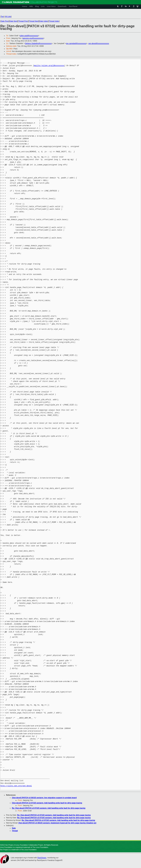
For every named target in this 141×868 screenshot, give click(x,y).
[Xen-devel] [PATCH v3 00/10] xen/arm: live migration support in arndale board (44, 798)
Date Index (44, 21)
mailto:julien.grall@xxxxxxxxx (49, 66)
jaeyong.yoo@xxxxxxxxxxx (33, 38)
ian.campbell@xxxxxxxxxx (76, 43)
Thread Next (34, 21)
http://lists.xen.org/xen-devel (16, 786)
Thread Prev (23, 21)
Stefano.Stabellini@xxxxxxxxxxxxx (38, 43)
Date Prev (5, 21)
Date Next (13, 21)
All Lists (8, 17)
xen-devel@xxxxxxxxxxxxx (99, 43)
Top (2, 17)
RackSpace (42, 858)
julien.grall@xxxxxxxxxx (29, 36)
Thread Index (54, 21)
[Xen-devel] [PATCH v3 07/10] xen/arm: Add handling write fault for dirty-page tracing (47, 803)
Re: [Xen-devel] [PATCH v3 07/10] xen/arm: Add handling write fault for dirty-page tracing (49, 808)
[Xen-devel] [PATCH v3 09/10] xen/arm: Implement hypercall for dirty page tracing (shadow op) (57, 823)
